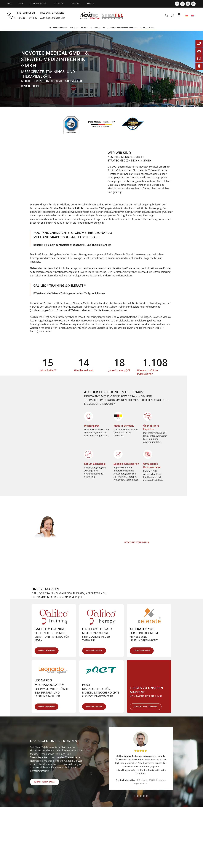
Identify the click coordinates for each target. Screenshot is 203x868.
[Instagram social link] (182, 4)
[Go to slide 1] (135, 796)
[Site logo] (101, 15)
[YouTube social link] (188, 4)
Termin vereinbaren (45, 782)
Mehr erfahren (47, 651)
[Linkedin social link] (193, 4)
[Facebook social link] (177, 4)
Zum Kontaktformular (53, 18)
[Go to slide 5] (147, 796)
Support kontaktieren (146, 707)
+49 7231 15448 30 (27, 18)
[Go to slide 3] (141, 796)
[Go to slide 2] (138, 796)
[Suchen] (167, 15)
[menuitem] (187, 15)
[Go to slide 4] (144, 796)
